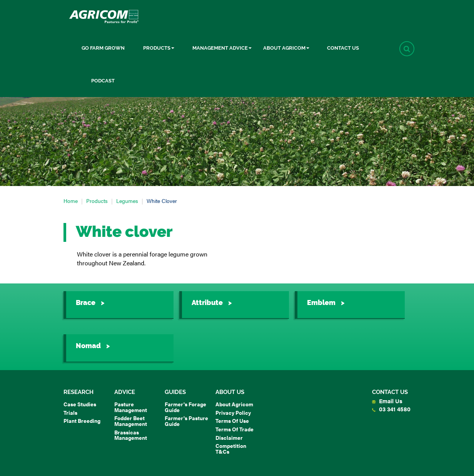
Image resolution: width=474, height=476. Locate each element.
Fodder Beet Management (131, 421)
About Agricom (234, 404)
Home (71, 201)
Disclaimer (229, 437)
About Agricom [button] (286, 48)
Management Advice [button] (222, 48)
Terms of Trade (234, 429)
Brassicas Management (131, 435)
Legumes (127, 201)
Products (97, 201)
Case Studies (80, 404)
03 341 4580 (391, 409)
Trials (70, 412)
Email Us (387, 401)
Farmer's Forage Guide (185, 407)
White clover (162, 201)
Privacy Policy (233, 412)
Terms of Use (232, 421)
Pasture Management (131, 407)
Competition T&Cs (231, 448)
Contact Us (343, 48)
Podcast (103, 81)
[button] (407, 49)
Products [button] (159, 48)
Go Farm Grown (103, 48)
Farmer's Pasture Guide (186, 421)
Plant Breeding (82, 421)
